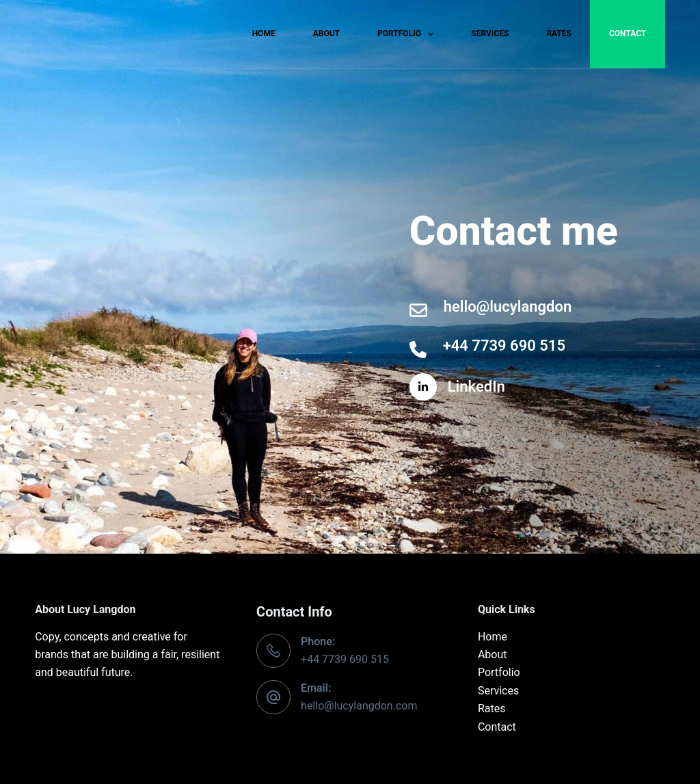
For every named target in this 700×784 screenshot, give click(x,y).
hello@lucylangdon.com (359, 706)
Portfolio (408, 34)
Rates (559, 33)
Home (264, 33)
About (326, 33)
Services (490, 33)
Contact (628, 33)
